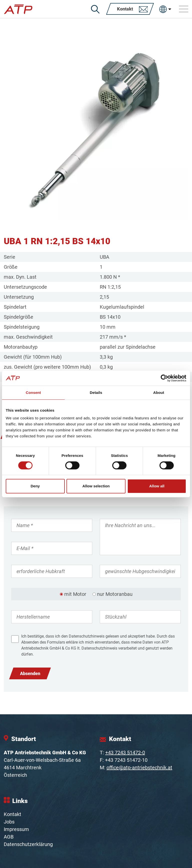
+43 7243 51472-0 (125, 753)
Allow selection (96, 486)
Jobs (9, 822)
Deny (35, 486)
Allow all (157, 486)
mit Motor (75, 594)
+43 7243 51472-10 (126, 760)
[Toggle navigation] (184, 9)
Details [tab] (96, 393)
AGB (9, 837)
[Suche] (95, 9)
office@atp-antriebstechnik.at (139, 768)
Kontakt (12, 814)
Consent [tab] (33, 393)
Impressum (16, 829)
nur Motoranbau (115, 594)
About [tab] (159, 393)
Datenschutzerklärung (28, 844)
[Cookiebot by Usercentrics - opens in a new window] (164, 378)
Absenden (30, 673)
